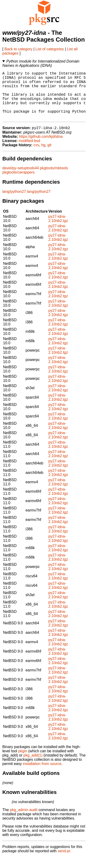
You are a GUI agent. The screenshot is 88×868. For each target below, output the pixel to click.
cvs (36, 156)
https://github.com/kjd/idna (41, 148)
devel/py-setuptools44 (21, 179)
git (49, 156)
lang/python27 (14, 203)
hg (43, 156)
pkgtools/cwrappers (19, 183)
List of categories (50, 49)
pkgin (23, 762)
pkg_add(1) (33, 766)
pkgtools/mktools (54, 179)
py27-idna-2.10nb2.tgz (58, 230)
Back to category (18, 49)
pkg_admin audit (24, 821)
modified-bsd (29, 152)
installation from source (42, 775)
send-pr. (65, 862)
